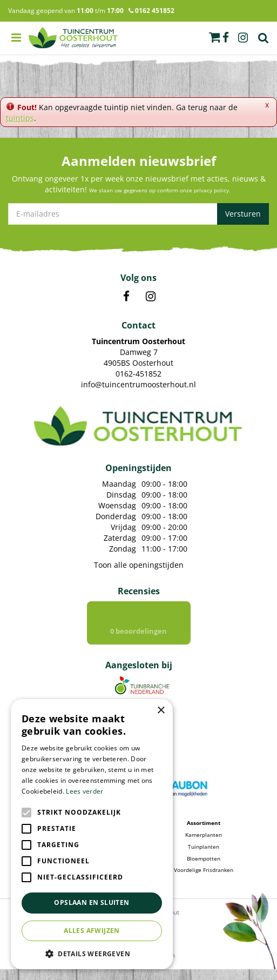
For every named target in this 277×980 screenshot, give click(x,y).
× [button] (161, 711)
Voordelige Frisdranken (204, 881)
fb (226, 38)
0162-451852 (138, 374)
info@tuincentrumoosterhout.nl (138, 384)
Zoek (264, 38)
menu (16, 38)
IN (151, 297)
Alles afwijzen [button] (92, 931)
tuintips (20, 118)
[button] (92, 953)
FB (126, 297)
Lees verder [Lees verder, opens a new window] (85, 791)
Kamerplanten (204, 845)
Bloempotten (204, 869)
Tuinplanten (204, 857)
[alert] (92, 834)
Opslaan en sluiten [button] (92, 902)
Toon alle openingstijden (139, 565)
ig (243, 38)
